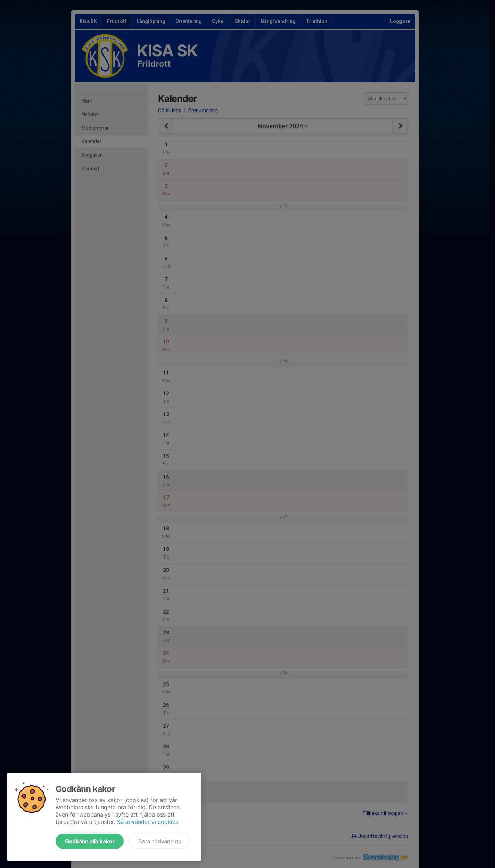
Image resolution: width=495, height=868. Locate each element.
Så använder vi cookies (148, 822)
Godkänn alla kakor (90, 841)
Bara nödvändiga (160, 841)
